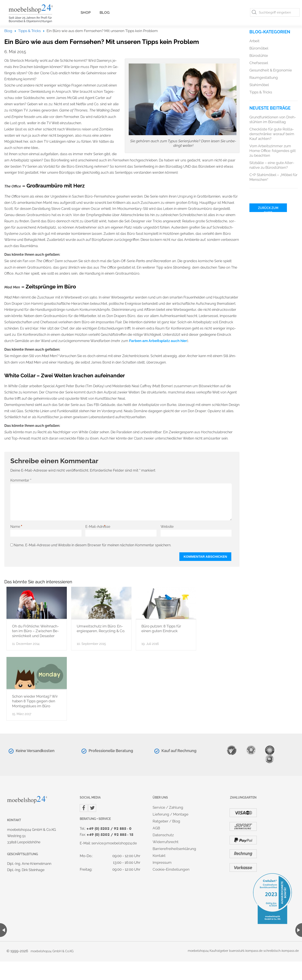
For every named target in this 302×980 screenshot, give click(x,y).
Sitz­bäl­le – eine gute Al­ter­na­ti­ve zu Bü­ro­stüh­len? (272, 165)
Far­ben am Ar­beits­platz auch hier (158, 341)
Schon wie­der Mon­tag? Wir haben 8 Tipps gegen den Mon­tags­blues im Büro (35, 701)
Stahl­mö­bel (259, 85)
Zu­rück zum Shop (268, 209)
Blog (105, 12)
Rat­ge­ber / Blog (166, 821)
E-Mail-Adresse (98, 527)
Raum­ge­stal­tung (264, 77)
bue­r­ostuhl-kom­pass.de (246, 951)
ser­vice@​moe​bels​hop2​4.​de (114, 843)
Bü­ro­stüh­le (259, 56)
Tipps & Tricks (29, 31)
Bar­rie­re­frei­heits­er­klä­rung (174, 849)
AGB (156, 828)
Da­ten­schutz (163, 835)
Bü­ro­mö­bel (259, 48)
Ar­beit (254, 41)
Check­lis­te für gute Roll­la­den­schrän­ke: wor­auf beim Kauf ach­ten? (272, 134)
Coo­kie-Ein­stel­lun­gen (171, 869)
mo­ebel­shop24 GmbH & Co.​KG (52, 951)
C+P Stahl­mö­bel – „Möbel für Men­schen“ (273, 177)
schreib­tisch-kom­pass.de (281, 951)
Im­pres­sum (162, 862)
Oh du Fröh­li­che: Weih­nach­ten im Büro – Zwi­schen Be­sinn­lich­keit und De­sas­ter (35, 631)
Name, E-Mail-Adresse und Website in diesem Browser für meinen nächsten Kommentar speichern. (92, 545)
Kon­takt (159, 856)
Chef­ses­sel (259, 63)
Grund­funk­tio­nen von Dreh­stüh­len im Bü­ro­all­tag (273, 119)
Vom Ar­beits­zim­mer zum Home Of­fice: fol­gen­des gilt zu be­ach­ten (273, 151)
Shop (86, 12)
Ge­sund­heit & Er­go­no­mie (271, 70)
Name (16, 527)
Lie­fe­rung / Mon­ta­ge (171, 814)
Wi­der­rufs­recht (166, 842)
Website (167, 527)
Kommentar (21, 480)
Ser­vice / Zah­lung (168, 807)
